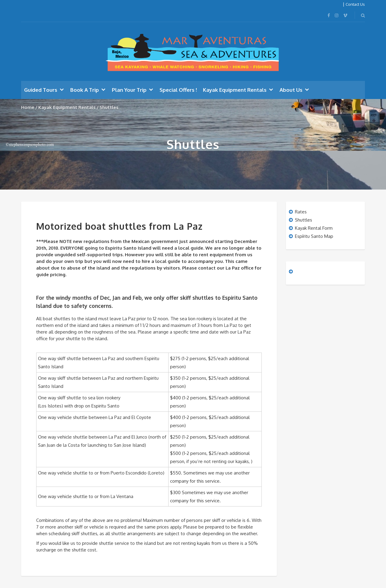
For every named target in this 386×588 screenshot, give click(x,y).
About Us (291, 90)
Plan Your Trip (129, 90)
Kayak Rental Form (314, 228)
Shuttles (304, 220)
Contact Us (355, 4)
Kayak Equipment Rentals (235, 90)
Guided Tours (41, 90)
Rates (301, 212)
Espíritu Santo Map (314, 236)
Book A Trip (85, 90)
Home (28, 107)
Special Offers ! (178, 90)
